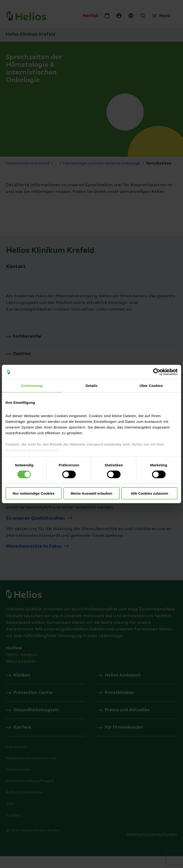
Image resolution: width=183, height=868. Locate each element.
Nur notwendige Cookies (34, 493)
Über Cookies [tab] (151, 386)
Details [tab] (91, 386)
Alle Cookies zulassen (149, 493)
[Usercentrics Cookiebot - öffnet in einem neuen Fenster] (157, 372)
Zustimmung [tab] (32, 386)
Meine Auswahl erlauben (92, 493)
